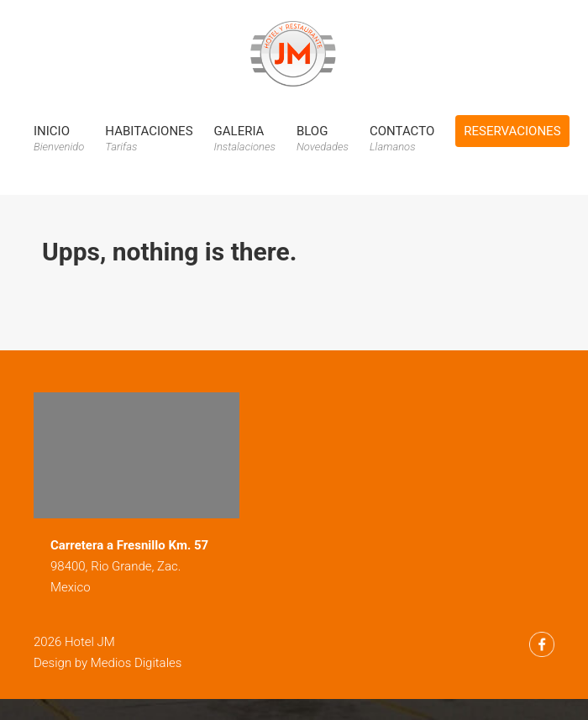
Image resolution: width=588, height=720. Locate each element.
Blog (323, 138)
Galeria (245, 138)
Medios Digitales (136, 663)
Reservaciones (512, 131)
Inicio (59, 138)
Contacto (402, 138)
